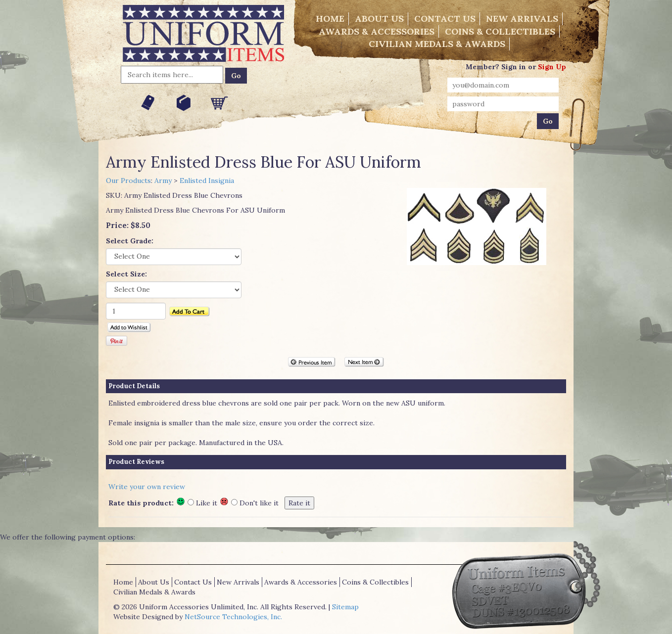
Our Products (128, 181)
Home (330, 19)
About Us (379, 19)
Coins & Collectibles (500, 31)
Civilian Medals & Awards (437, 44)
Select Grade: (130, 241)
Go (236, 76)
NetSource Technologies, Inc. (233, 617)
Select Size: (126, 274)
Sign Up (552, 67)
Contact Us (445, 19)
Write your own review (147, 487)
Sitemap (345, 607)
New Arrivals (522, 19)
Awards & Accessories (377, 31)
